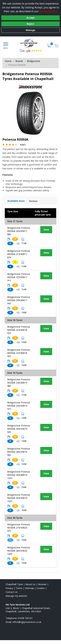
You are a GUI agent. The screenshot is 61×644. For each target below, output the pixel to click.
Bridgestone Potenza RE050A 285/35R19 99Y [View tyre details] (19, 452)
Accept (31, 18)
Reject (30, 24)
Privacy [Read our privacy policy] (9, 588)
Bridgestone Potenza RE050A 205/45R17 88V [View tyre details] (19, 231)
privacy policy (48, 11)
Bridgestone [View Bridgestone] (34, 61)
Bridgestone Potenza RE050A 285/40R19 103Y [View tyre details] (19, 475)
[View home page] (31, 43)
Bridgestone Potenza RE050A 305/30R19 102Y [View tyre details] (19, 498)
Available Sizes (16, 201)
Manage (31, 30)
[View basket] (49, 45)
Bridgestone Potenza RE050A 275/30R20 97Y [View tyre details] (19, 528)
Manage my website (16, 596)
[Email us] (27, 622)
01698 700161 (25, 618)
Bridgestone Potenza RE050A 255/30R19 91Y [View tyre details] (19, 406)
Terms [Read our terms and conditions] (19, 588)
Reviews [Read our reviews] (42, 584)
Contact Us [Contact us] (12, 592)
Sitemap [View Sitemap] (29, 588)
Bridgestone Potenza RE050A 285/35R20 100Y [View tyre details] (19, 551)
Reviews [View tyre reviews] (33, 201)
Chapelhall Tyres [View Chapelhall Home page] (14, 584)
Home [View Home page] (8, 61)
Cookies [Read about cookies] (41, 588)
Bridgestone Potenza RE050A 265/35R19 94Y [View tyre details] (19, 429)
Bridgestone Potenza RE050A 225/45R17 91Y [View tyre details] (19, 277)
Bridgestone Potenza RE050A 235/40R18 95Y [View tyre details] (19, 353)
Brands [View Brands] (19, 61)
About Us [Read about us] (30, 584)
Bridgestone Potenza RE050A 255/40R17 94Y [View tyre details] (19, 300)
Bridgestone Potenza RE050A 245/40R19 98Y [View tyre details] (19, 383)
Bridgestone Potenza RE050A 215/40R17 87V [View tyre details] (19, 254)
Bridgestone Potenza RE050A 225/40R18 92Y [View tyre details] (19, 330)
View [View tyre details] (46, 230)
